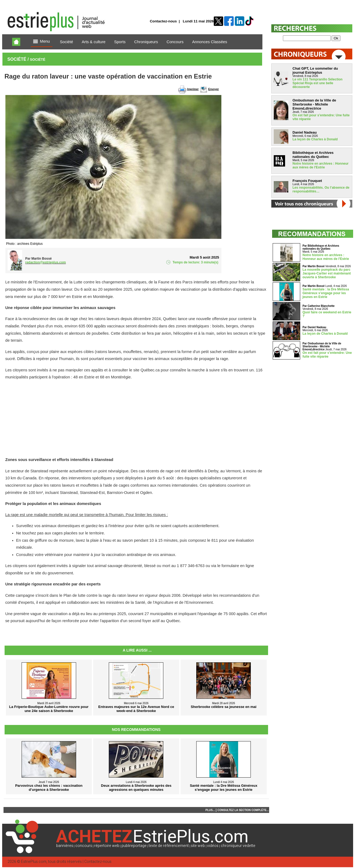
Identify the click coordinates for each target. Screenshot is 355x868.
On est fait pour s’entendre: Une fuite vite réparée (327, 355)
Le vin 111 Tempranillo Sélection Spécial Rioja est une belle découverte (318, 83)
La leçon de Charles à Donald (315, 139)
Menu (42, 42)
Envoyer (213, 89)
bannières (65, 846)
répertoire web (107, 846)
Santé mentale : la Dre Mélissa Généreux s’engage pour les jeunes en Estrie (326, 293)
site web (198, 846)
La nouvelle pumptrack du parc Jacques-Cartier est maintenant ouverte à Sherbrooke (327, 273)
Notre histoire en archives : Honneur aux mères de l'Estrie (321, 165)
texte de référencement (169, 846)
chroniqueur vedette (238, 846)
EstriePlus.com (34, 862)
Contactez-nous (163, 21)
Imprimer (193, 89)
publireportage (134, 846)
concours (84, 846)
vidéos (213, 846)
